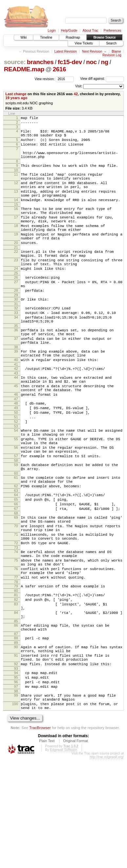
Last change (16, 94)
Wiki (24, 37)
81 (16, 682)
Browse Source (104, 37)
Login (52, 31)
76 (16, 652)
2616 (59, 69)
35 (16, 365)
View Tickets (84, 43)
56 (16, 508)
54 (16, 487)
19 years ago (17, 98)
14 (16, 216)
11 (16, 184)
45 (16, 435)
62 (16, 554)
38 (16, 390)
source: (15, 62)
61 (16, 543)
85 (16, 714)
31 (16, 339)
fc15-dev (70, 62)
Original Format (76, 850)
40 (16, 405)
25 (16, 304)
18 (16, 246)
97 (16, 790)
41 (16, 410)
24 (16, 298)
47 (16, 451)
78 (16, 668)
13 (16, 205)
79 (16, 672)
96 (16, 785)
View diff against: (102, 79)
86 (16, 719)
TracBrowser (40, 836)
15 (16, 221)
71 (16, 611)
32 (16, 343)
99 (16, 800)
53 (16, 483)
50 (16, 466)
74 (16, 631)
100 (15, 811)
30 (16, 334)
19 (16, 257)
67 (16, 580)
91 (16, 754)
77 (16, 663)
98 (16, 796)
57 (16, 519)
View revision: (45, 79)
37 (16, 380)
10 (16, 180)
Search (111, 43)
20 (16, 267)
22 (16, 277)
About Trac (90, 31)
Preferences (113, 31)
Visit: (79, 86)
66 (16, 575)
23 (16, 287)
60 (16, 539)
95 (16, 779)
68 (16, 586)
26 (16, 308)
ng (105, 62)
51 (16, 472)
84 (16, 704)
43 (16, 420)
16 (16, 225)
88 (16, 733)
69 (16, 590)
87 (16, 729)
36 (16, 369)
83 (16, 693)
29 (16, 329)
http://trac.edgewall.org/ (107, 866)
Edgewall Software (63, 859)
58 (16, 524)
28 (16, 324)
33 (16, 349)
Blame (116, 52)
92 (16, 764)
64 (16, 564)
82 (16, 688)
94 (16, 774)
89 (16, 739)
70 (16, 600)
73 (16, 627)
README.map (24, 69)
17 (16, 236)
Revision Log (112, 55)
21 (16, 273)
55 (16, 498)
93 (16, 770)
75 (16, 642)
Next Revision (92, 52)
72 (16, 621)
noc (91, 62)
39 (16, 394)
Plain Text (47, 850)
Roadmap (73, 37)
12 (16, 195)
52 (16, 477)
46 (16, 445)
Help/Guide (69, 31)
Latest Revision (65, 52)
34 (16, 355)
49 (16, 461)
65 (16, 569)
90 (16, 743)
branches (40, 62)
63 (16, 559)
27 (16, 313)
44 (16, 425)
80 (16, 678)
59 (16, 529)
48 (16, 455)
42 (76, 94)
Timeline (46, 37)
